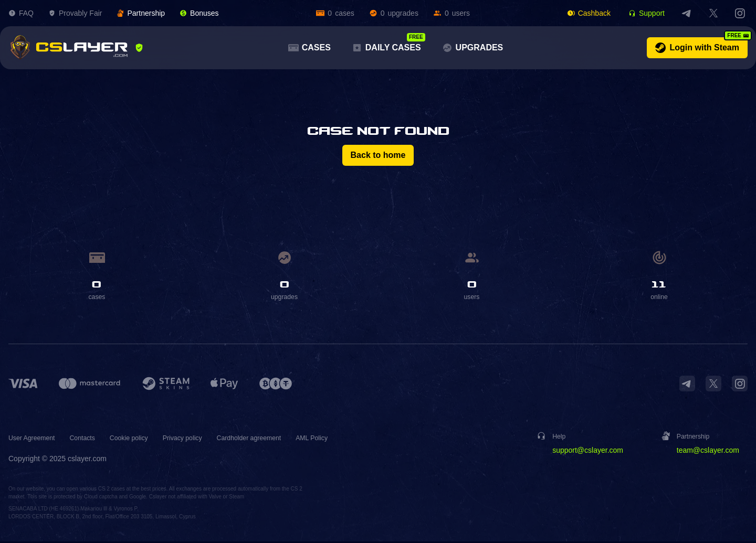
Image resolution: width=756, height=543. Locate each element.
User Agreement (35, 439)
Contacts (91, 439)
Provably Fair (75, 13)
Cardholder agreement (275, 439)
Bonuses (199, 13)
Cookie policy (141, 439)
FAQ (21, 13)
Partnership (141, 13)
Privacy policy (201, 439)
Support (647, 13)
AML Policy (344, 439)
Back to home (378, 155)
